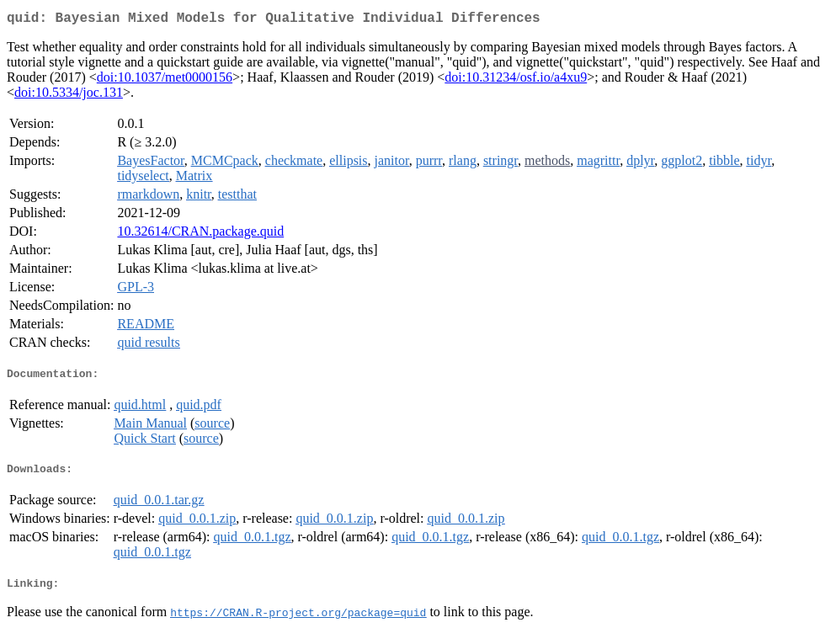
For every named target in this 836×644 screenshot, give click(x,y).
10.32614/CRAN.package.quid (200, 234)
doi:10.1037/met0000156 (165, 80)
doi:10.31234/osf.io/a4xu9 (516, 80)
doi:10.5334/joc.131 (69, 96)
